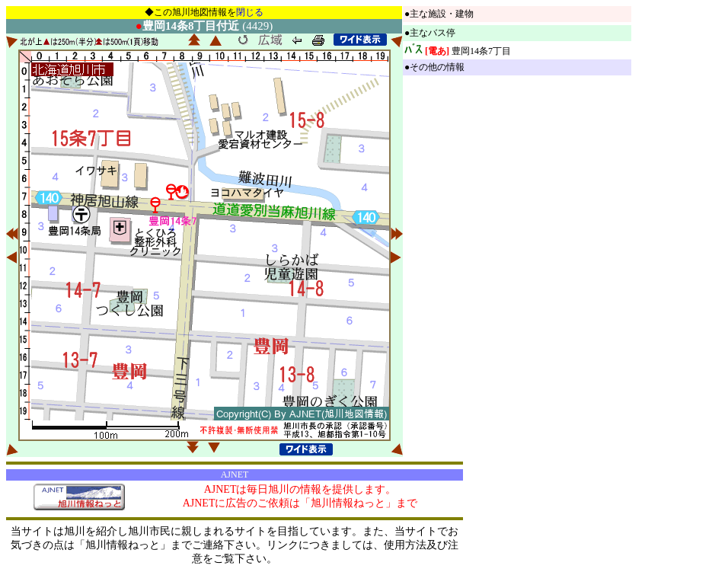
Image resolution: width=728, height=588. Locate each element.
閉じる (250, 12)
